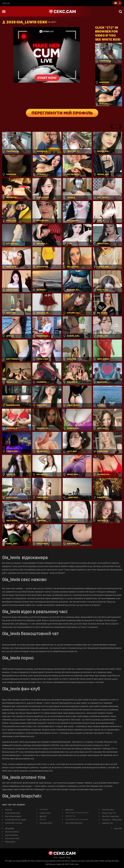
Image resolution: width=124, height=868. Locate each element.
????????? (44, 810)
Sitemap (9, 810)
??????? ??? (70, 816)
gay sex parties (11, 835)
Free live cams (108, 810)
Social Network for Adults (16, 820)
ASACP (62, 858)
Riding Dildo (10, 842)
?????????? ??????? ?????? (77, 813)
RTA (55, 858)
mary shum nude (12, 838)
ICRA (68, 858)
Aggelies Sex (107, 823)
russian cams (45, 813)
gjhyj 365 (118, 828)
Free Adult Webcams (74, 823)
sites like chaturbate (110, 816)
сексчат (6, 3)
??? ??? (43, 820)
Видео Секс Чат (109, 813)
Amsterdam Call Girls (14, 823)
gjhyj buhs (70, 810)
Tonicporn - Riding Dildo (112, 820)
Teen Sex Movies (12, 832)
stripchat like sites (13, 813)
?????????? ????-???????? (76, 820)
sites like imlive (46, 823)
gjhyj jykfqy (10, 828)
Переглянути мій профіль (62, 113)
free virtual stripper (13, 816)
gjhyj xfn (43, 816)
